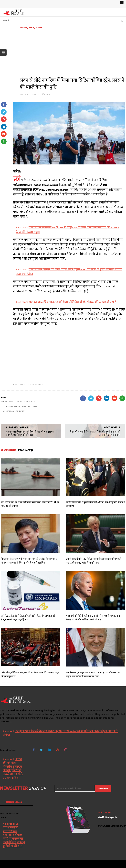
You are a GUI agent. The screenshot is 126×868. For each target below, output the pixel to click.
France (24, 28)
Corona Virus (7, 401)
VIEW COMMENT (35, 385)
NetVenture (118, 864)
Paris (32, 28)
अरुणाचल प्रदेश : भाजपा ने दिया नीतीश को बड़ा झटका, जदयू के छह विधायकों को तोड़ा (30, 433)
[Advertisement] (72, 52)
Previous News (18, 427)
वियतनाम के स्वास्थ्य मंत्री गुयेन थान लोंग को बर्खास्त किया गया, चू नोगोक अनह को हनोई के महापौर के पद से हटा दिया (29, 561)
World (39, 28)
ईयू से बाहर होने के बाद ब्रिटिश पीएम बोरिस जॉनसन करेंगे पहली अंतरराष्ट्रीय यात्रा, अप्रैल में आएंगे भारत (94, 561)
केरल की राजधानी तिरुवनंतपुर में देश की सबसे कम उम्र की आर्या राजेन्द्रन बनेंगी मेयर (95, 433)
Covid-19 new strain (26, 401)
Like (46, 94)
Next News (110, 427)
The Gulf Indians (18, 864)
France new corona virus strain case (20, 406)
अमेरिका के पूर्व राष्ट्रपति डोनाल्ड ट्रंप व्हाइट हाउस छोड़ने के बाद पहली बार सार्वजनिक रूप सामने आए (93, 674)
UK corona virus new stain (15, 411)
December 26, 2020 (29, 94)
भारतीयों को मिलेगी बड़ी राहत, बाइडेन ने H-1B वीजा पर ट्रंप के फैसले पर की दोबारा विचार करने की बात (93, 618)
